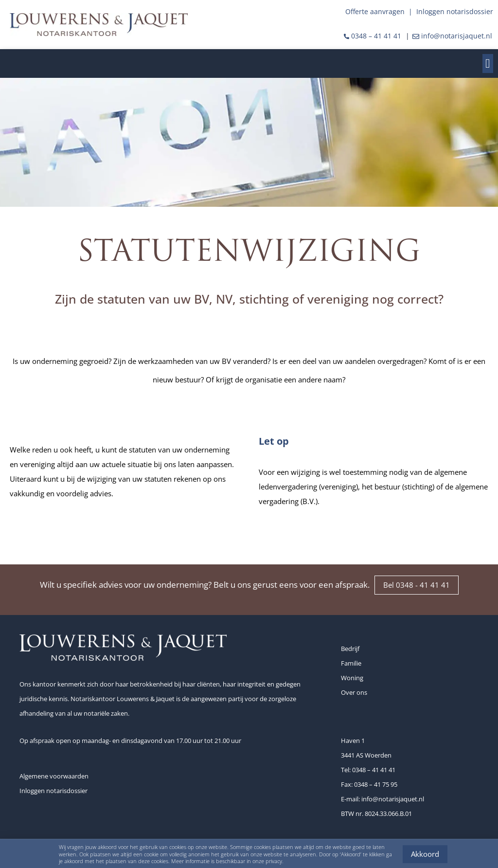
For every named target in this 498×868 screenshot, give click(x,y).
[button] (488, 63)
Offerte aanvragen (375, 11)
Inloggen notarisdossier (455, 11)
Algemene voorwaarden (54, 776)
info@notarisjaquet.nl (457, 36)
